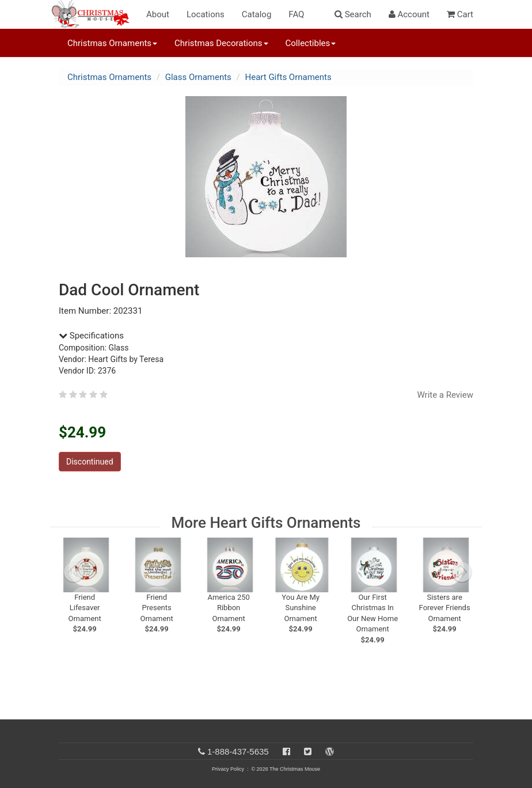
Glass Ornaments (198, 77)
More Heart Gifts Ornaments (266, 523)
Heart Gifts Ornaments (288, 77)
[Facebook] (286, 751)
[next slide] (462, 572)
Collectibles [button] (311, 43)
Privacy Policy (228, 769)
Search (353, 14)
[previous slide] (74, 572)
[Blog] (330, 751)
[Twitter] (308, 751)
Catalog (257, 14)
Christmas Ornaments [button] (112, 43)
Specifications (91, 336)
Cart (460, 14)
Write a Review (445, 395)
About (158, 14)
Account (409, 14)
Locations (206, 14)
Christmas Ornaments (109, 77)
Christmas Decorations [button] (221, 43)
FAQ (296, 14)
